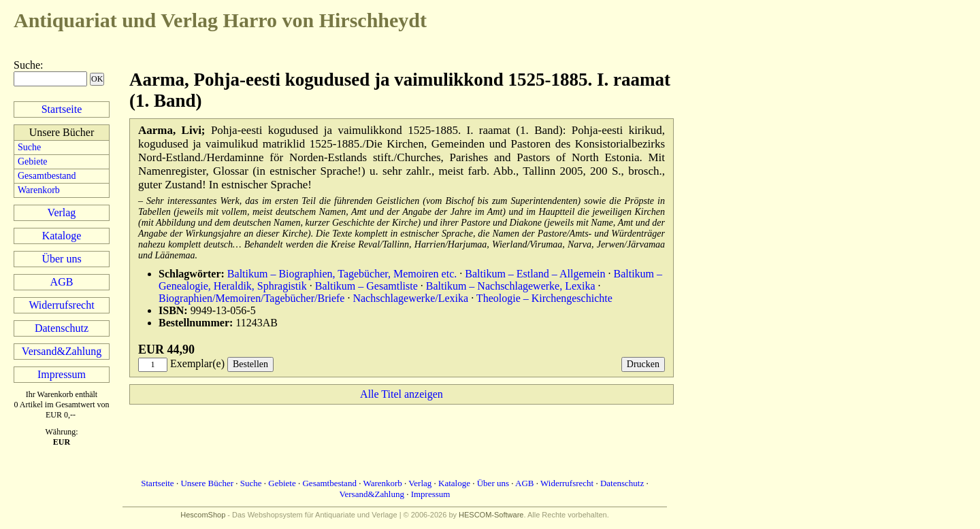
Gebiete (33, 161)
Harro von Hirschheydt (220, 20)
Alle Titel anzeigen (402, 394)
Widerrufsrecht (61, 305)
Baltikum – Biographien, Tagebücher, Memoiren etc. (342, 274)
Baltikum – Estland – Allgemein (535, 274)
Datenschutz (62, 328)
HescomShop (203, 515)
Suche (27, 65)
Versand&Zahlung (62, 351)
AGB (62, 282)
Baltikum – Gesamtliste (366, 286)
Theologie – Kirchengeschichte (544, 298)
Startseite (62, 109)
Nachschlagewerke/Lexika (410, 298)
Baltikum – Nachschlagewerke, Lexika (511, 286)
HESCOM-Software (491, 515)
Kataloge (62, 236)
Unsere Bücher (207, 483)
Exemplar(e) (197, 363)
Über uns (61, 259)
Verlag (62, 212)
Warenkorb (39, 190)
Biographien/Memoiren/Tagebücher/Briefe (251, 298)
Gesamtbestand (47, 176)
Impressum (62, 374)
